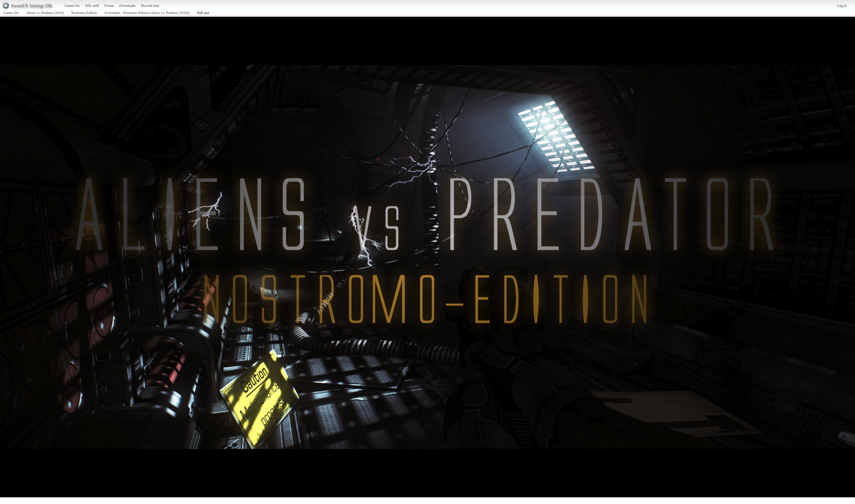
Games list (72, 6)
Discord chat (150, 6)
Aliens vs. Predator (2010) (45, 13)
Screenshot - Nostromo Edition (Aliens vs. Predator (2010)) (147, 13)
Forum (109, 6)
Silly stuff (92, 6)
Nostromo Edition (84, 13)
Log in (842, 6)
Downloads (127, 6)
